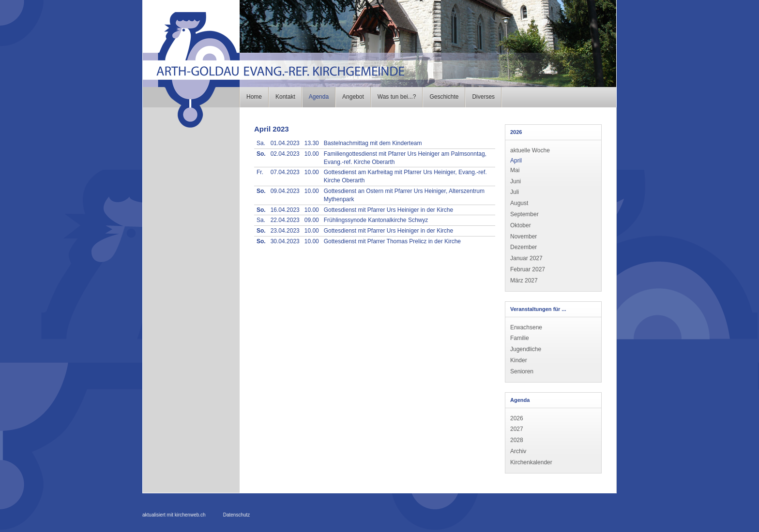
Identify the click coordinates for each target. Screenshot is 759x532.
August (519, 203)
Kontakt (285, 97)
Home (254, 97)
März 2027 (524, 281)
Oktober (521, 225)
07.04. (285, 172)
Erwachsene (526, 327)
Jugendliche (526, 349)
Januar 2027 (526, 258)
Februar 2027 (528, 269)
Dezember (524, 247)
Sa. (261, 143)
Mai (515, 170)
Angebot (353, 97)
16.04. (285, 210)
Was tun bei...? (397, 97)
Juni (516, 181)
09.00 (312, 220)
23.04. (285, 231)
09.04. (285, 191)
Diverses (483, 97)
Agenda (319, 97)
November (524, 236)
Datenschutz (237, 515)
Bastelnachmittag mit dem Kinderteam (373, 143)
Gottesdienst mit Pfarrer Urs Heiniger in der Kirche (388, 210)
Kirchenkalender (531, 462)
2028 (517, 440)
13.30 (312, 143)
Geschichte (444, 97)
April (516, 161)
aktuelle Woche (530, 150)
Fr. (260, 172)
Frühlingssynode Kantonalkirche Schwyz (376, 220)
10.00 (312, 154)
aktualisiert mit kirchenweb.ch (174, 515)
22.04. (285, 220)
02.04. (285, 154)
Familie (520, 338)
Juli (515, 192)
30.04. (285, 241)
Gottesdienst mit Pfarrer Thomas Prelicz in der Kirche (392, 241)
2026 (517, 418)
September (524, 214)
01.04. (285, 143)
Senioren (522, 371)
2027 (517, 429)
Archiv (518, 451)
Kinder (519, 360)
